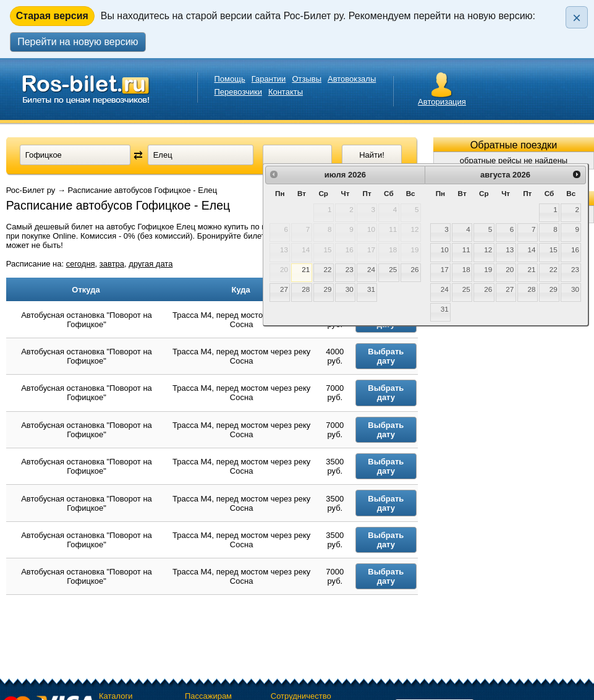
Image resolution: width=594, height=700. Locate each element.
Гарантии (269, 79)
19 (488, 269)
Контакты (286, 92)
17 (445, 269)
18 (466, 269)
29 (328, 289)
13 (510, 250)
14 (532, 250)
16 (575, 250)
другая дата (151, 264)
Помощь (230, 79)
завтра (112, 264)
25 (393, 269)
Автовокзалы (352, 79)
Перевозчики (238, 92)
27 (284, 289)
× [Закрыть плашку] (577, 18)
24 (371, 269)
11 (466, 250)
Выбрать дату (391, 359)
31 (371, 289)
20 (510, 269)
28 (306, 289)
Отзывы (307, 79)
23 (350, 269)
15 (554, 250)
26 (414, 269)
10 (445, 250)
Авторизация (442, 102)
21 (306, 269)
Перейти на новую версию (78, 42)
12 (488, 250)
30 (350, 289)
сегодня (81, 264)
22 (328, 269)
